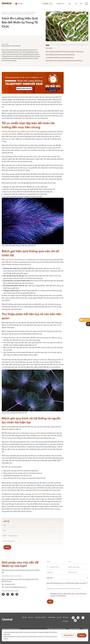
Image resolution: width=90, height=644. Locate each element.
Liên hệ (24, 617)
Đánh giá (65, 617)
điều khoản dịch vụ (70, 594)
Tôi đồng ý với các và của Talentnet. (68, 595)
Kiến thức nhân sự (16, 12)
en (76, 3)
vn (81, 3)
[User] (69, 4)
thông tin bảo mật (43, 636)
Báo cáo (31, 617)
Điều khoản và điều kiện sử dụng (57, 629)
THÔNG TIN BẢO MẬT (74, 629)
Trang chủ (5, 12)
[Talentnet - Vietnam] (20, 4)
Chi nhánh (65, 621)
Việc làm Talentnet (41, 617)
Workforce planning (30, 12)
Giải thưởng (52, 617)
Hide (51, 48)
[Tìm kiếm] (47, 4)
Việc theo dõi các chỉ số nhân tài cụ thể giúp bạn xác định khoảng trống (27, 259)
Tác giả (59, 617)
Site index (85, 629)
